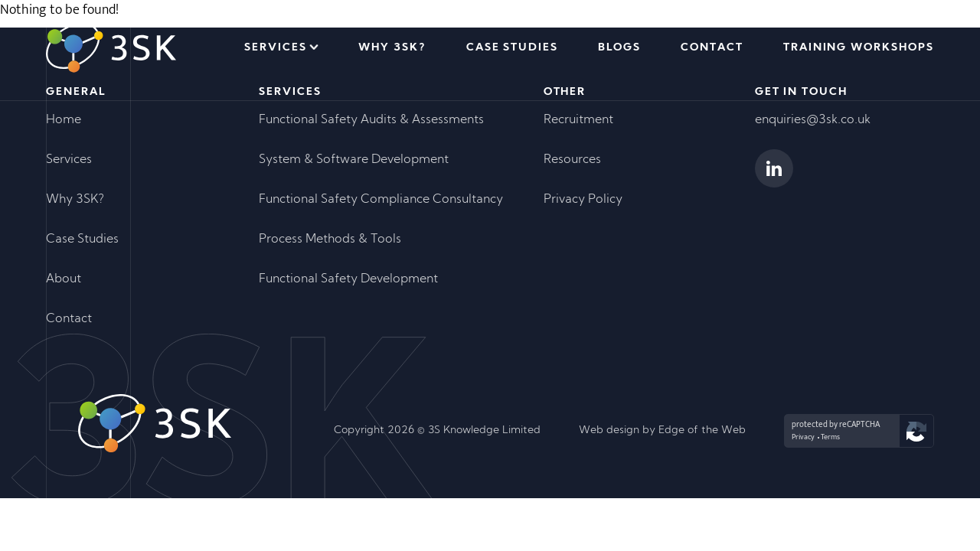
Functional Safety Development (348, 279)
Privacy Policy (583, 200)
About (64, 279)
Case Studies (513, 48)
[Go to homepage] (111, 48)
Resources (572, 160)
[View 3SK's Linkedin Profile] (774, 168)
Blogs (619, 48)
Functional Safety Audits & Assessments (371, 120)
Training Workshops (859, 48)
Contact (712, 48)
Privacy (803, 437)
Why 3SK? (392, 48)
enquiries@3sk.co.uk (813, 120)
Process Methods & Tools (330, 240)
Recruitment (578, 120)
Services (276, 48)
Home (64, 120)
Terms (830, 437)
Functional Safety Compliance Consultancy (381, 200)
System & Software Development (354, 160)
